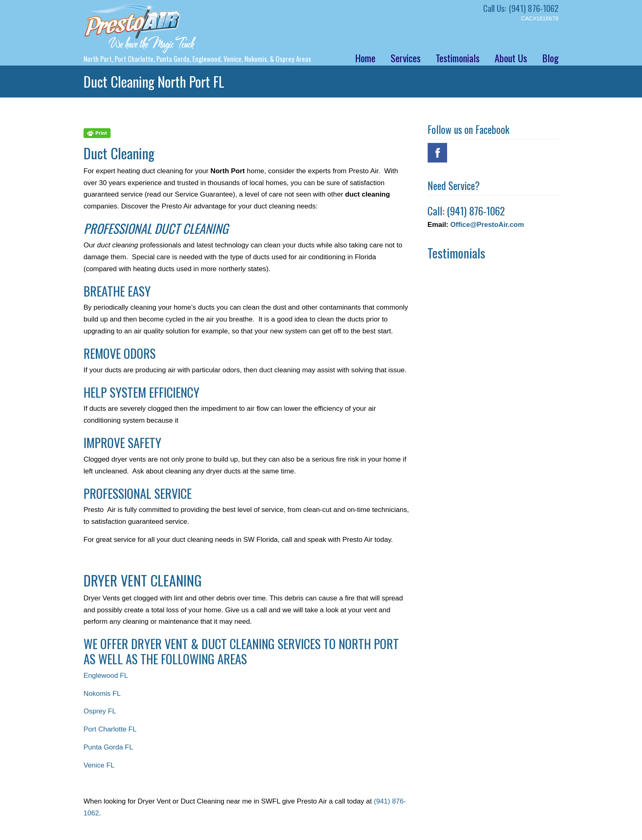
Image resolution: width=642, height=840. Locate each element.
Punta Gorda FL (108, 747)
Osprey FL (100, 711)
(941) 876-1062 (533, 8)
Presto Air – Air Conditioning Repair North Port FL (140, 28)
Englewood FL (106, 676)
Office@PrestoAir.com (487, 225)
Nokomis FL (102, 694)
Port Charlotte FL (110, 729)
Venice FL (99, 765)
